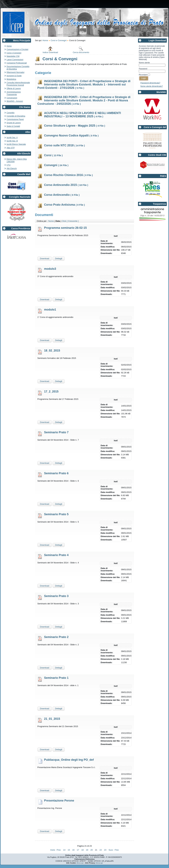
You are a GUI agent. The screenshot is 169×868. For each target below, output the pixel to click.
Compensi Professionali (17, 63)
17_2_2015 (51, 392)
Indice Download (50, 50)
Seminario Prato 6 (56, 473)
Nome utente (144, 63)
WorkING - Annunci (15, 101)
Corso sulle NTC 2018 (64, 145)
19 (87, 850)
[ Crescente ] (73, 221)
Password (143, 69)
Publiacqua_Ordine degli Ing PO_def (69, 760)
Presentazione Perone (59, 801)
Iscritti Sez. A (12, 138)
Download (45, 258)
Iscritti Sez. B (12, 141)
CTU (9, 165)
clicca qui (80, 863)
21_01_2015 (52, 719)
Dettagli (59, 258)
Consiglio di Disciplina (16, 116)
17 (78, 850)
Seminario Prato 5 (56, 514)
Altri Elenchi (12, 168)
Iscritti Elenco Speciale (16, 144)
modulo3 (50, 269)
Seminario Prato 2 (56, 637)
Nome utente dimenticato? (152, 86)
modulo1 (50, 310)
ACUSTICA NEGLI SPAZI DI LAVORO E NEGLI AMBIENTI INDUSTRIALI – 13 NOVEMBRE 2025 (83, 115)
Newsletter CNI (13, 56)
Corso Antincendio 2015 (66, 185)
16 (73, 850)
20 (92, 850)
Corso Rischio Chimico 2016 (68, 175)
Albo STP (11, 148)
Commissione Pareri (15, 119)
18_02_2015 (52, 351)
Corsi (53, 155)
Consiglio (10, 113)
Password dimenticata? (150, 83)
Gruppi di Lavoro (14, 123)
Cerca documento (81, 50)
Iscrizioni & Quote (14, 76)
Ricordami (143, 75)
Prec (59, 850)
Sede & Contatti (13, 126)
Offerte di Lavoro (14, 88)
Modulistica (11, 79)
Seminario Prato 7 (56, 432)
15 (69, 850)
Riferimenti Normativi (15, 72)
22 (101, 850)
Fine (117, 850)
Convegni (56, 165)
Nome (51, 221)
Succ (111, 850)
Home (9, 46)
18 (82, 850)
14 (64, 850)
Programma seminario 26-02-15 (65, 228)
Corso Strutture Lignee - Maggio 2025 (75, 126)
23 (105, 850)
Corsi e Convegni (14, 53)
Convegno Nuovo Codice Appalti (71, 136)
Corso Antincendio (62, 195)
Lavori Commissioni (15, 60)
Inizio (53, 850)
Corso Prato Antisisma (64, 205)
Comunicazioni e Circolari (17, 49)
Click (64, 221)
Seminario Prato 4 (56, 555)
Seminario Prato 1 (56, 678)
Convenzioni (12, 98)
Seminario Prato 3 (56, 596)
